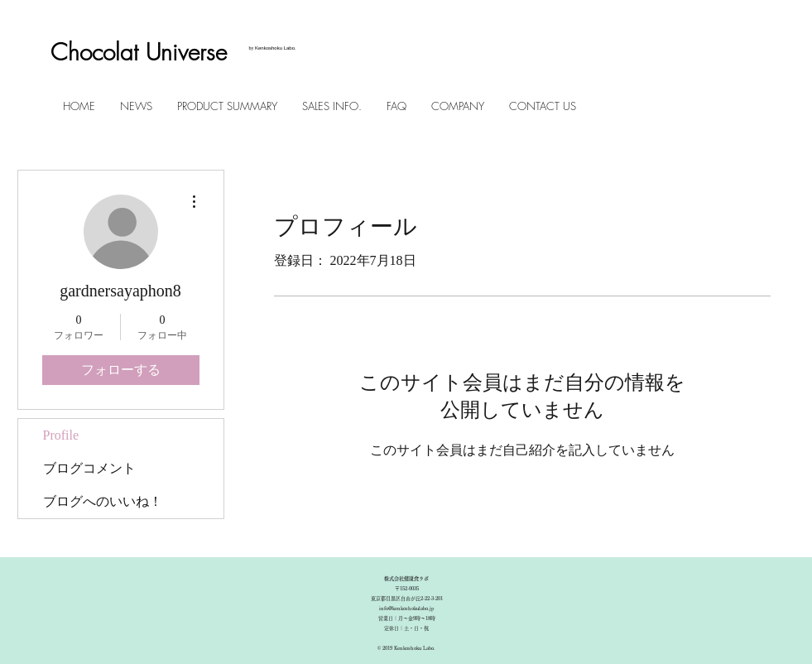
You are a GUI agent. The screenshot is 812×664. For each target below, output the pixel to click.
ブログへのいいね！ (103, 501)
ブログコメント (89, 468)
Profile (61, 435)
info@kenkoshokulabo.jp (406, 609)
